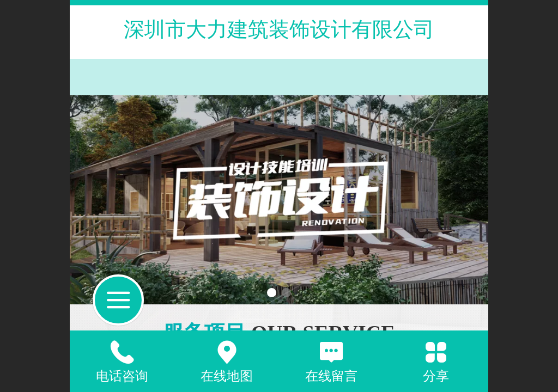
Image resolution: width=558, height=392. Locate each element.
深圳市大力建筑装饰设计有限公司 (279, 29)
